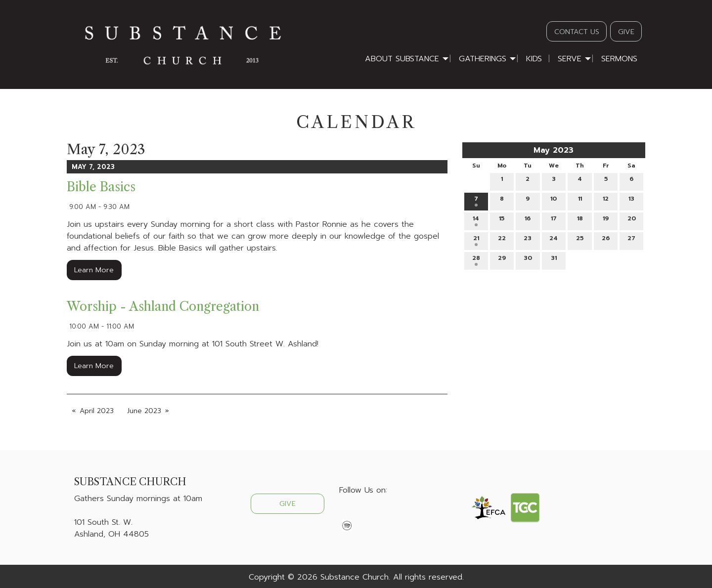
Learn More (94, 270)
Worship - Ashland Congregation (163, 307)
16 (528, 220)
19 (606, 220)
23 (528, 240)
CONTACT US (577, 32)
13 (631, 200)
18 (580, 220)
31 (554, 260)
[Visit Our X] (363, 513)
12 (606, 200)
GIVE (626, 32)
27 (631, 240)
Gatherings (483, 59)
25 (580, 240)
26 (606, 240)
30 (528, 260)
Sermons (619, 59)
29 (502, 260)
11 (580, 200)
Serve (570, 59)
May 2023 (554, 150)
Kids (534, 59)
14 (476, 220)
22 (502, 240)
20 (632, 220)
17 (554, 220)
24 (554, 240)
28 (476, 260)
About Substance (402, 59)
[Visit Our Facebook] (347, 513)
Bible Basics (101, 187)
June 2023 (144, 411)
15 (502, 220)
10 (554, 200)
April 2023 (97, 411)
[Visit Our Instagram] (379, 513)
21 (476, 240)
